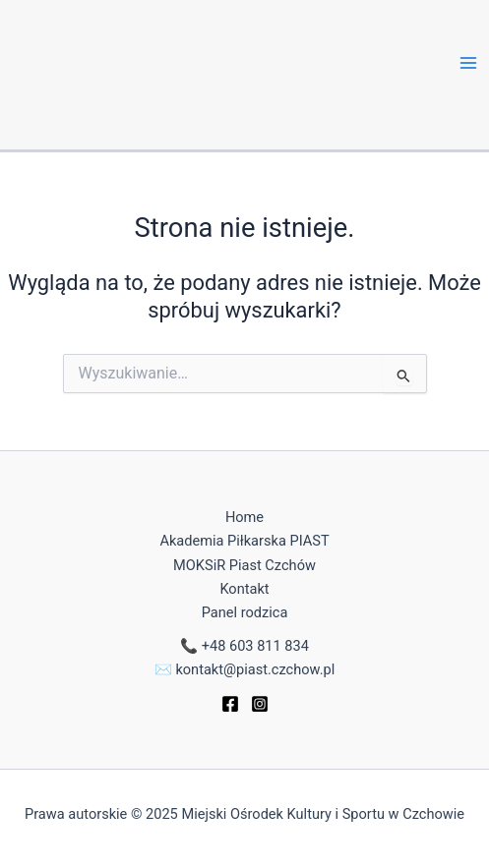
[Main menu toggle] (468, 63)
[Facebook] (230, 704)
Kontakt (244, 589)
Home (244, 517)
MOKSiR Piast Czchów (244, 565)
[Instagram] (260, 704)
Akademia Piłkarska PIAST (244, 541)
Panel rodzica (245, 612)
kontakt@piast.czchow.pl (255, 669)
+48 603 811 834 (255, 646)
